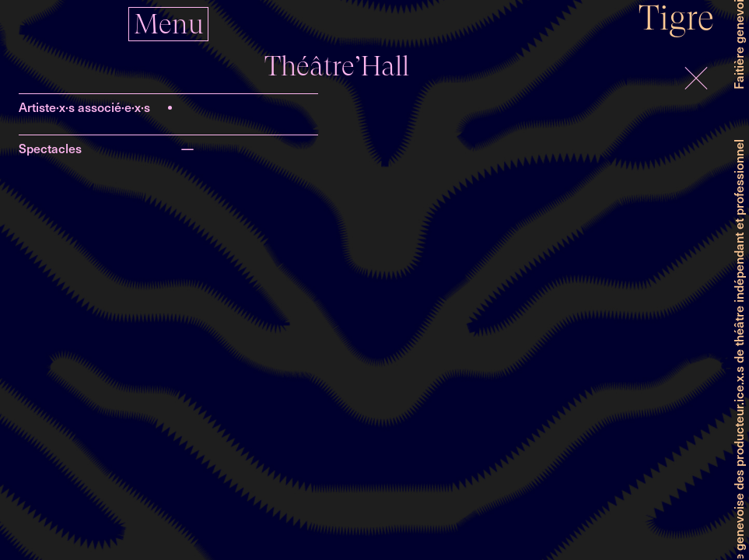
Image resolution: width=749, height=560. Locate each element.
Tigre (676, 17)
